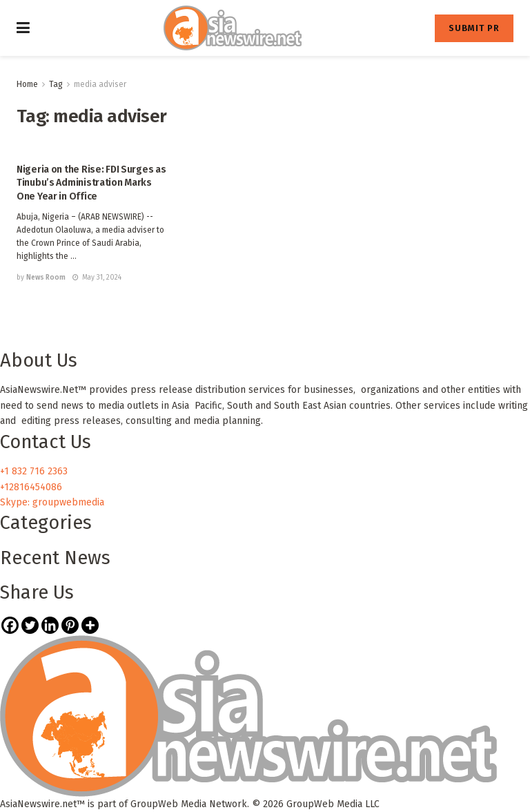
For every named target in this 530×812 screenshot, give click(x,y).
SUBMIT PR (474, 28)
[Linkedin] (50, 625)
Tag (56, 84)
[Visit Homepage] (233, 28)
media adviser (100, 84)
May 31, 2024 (97, 278)
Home (27, 84)
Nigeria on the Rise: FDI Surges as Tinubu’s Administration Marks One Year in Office (91, 183)
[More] (90, 625)
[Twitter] (30, 625)
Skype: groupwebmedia (52, 502)
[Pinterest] (70, 625)
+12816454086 (31, 487)
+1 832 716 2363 (34, 471)
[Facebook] (10, 625)
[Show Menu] (23, 28)
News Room (46, 278)
